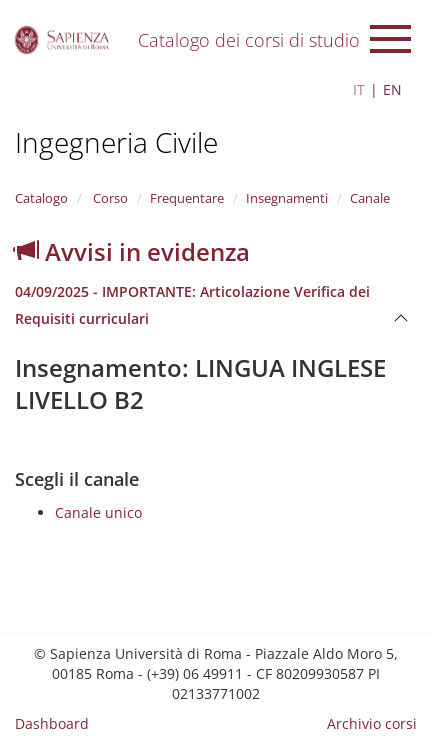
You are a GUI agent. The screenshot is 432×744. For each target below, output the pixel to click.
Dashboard (52, 723)
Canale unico (98, 512)
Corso (109, 198)
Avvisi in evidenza (132, 251)
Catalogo (41, 198)
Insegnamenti (287, 198)
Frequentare (187, 198)
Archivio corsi (372, 723)
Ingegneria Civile (116, 142)
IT (359, 89)
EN (392, 89)
